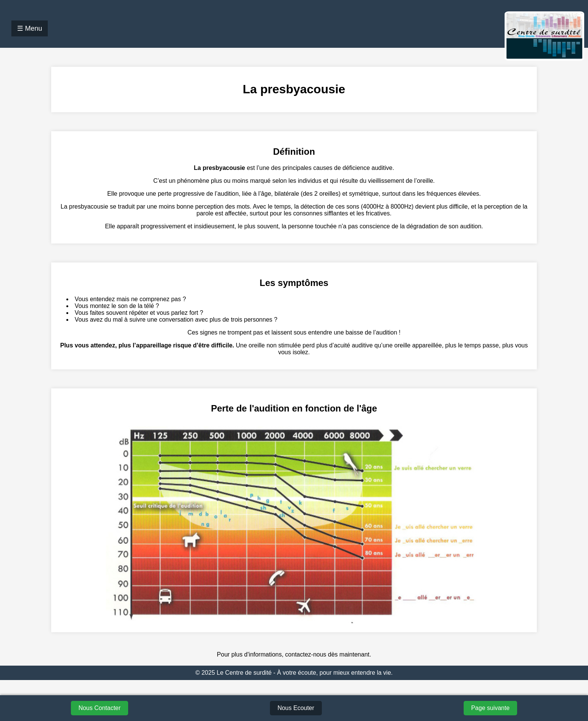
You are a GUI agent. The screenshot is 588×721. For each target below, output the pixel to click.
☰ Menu (30, 28)
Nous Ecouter (296, 708)
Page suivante (490, 708)
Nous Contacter (100, 708)
